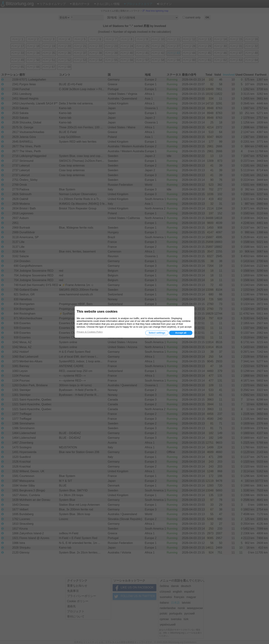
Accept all (181, 333)
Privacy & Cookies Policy (90, 332)
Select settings (157, 333)
